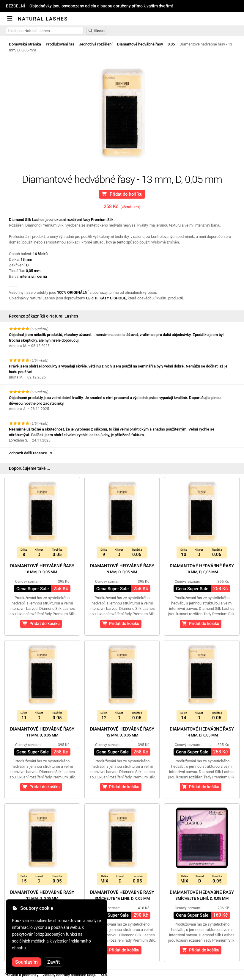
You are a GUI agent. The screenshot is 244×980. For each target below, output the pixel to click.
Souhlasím (26, 962)
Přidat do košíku (122, 194)
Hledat (96, 31)
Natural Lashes (43, 19)
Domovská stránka (25, 44)
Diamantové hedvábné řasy (140, 44)
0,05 (171, 44)
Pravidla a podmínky (21, 975)
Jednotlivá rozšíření (96, 44)
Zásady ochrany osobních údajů (70, 975)
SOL (104, 975)
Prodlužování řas (60, 44)
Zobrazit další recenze (31, 453)
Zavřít (53, 962)
